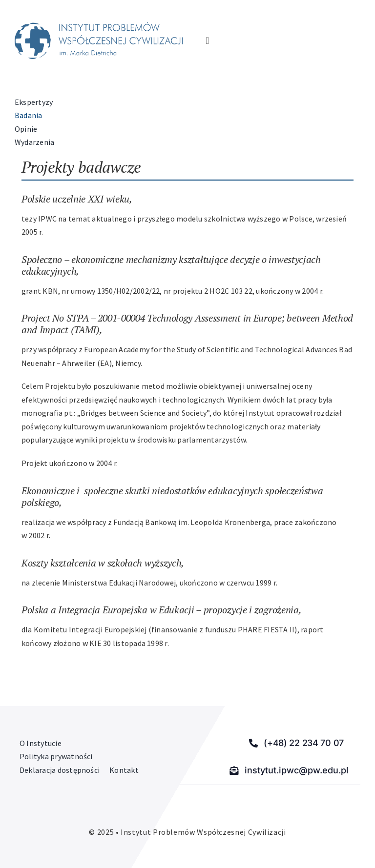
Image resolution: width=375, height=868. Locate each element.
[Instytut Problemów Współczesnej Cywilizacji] (99, 26)
